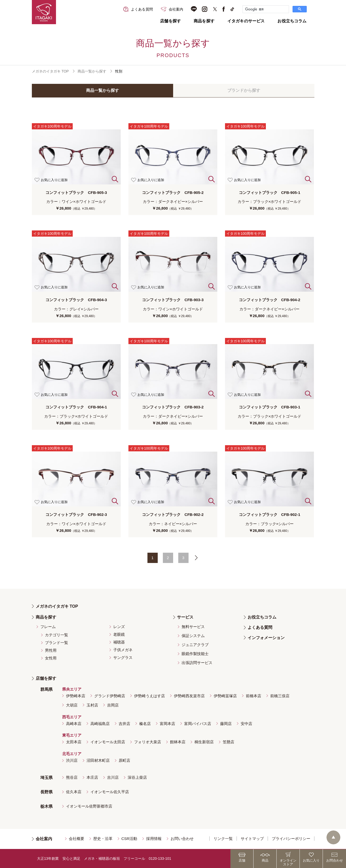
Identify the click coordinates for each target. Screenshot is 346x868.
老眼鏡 (119, 634)
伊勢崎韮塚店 (225, 696)
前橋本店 (254, 696)
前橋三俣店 (280, 696)
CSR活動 (129, 839)
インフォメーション (266, 638)
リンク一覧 (223, 839)
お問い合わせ (182, 839)
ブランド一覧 (57, 643)
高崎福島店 (100, 724)
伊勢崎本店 (76, 696)
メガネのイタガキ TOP (50, 71)
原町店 (124, 760)
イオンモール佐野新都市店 (89, 806)
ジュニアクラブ (195, 645)
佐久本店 (74, 792)
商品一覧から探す (92, 71)
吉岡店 (113, 705)
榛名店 (145, 724)
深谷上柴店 (137, 777)
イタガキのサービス (246, 21)
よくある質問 (260, 627)
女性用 (51, 658)
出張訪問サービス (197, 663)
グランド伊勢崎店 (110, 696)
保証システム (193, 636)
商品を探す (204, 21)
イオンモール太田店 (108, 742)
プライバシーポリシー (291, 839)
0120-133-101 (160, 858)
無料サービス (193, 627)
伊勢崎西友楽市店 (189, 696)
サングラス (123, 657)
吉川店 (113, 777)
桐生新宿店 (204, 742)
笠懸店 (228, 742)
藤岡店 (226, 724)
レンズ (119, 627)
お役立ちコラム (292, 21)
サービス (185, 617)
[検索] (265, 9)
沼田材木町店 (98, 760)
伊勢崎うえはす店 (149, 696)
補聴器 (119, 642)
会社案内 (44, 839)
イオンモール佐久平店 (110, 792)
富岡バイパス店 (198, 724)
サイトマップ (252, 839)
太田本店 (74, 742)
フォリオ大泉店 (148, 742)
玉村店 (92, 705)
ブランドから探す (244, 90)
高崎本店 (74, 724)
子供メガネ (123, 650)
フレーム (48, 627)
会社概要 (77, 839)
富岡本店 (167, 724)
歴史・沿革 (103, 839)
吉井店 (124, 724)
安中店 (246, 724)
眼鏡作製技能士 (195, 654)
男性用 (51, 650)
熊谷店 (72, 777)
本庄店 (92, 777)
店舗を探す (170, 21)
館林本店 (178, 742)
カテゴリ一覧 (57, 635)
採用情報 (154, 839)
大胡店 (72, 705)
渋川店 (72, 760)
